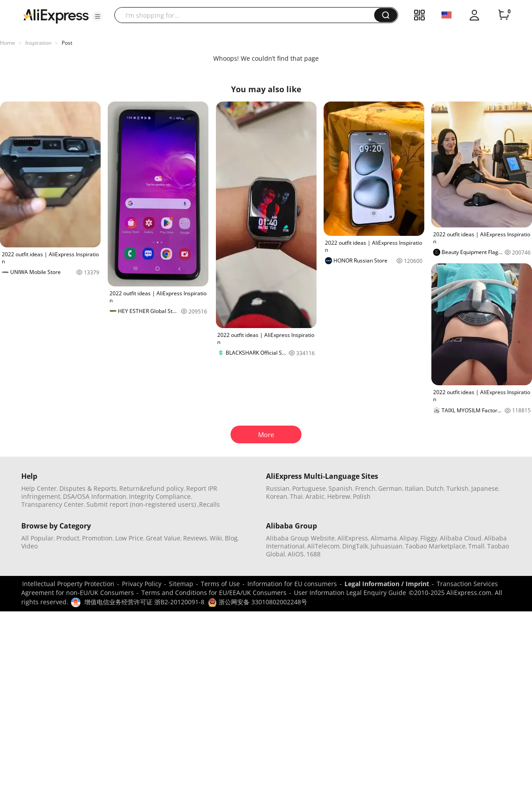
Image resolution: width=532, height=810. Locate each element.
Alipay (409, 538)
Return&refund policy (151, 488)
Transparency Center (53, 504)
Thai (296, 496)
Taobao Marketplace (435, 546)
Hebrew (339, 496)
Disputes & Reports (88, 488)
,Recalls (209, 504)
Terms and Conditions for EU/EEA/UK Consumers (214, 593)
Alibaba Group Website (300, 538)
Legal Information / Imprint (387, 584)
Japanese (485, 488)
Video (29, 546)
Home (8, 43)
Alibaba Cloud (461, 538)
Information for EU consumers (292, 584)
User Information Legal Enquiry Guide (350, 593)
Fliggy (429, 538)
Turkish (458, 488)
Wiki (216, 538)
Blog (231, 538)
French (365, 488)
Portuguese (309, 488)
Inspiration (38, 43)
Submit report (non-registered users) (141, 504)
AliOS (296, 554)
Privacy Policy (142, 584)
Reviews (195, 538)
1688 (313, 554)
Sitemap (181, 584)
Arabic (315, 496)
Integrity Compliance (160, 496)
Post (67, 43)
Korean (277, 496)
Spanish (340, 488)
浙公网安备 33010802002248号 (258, 602)
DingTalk (355, 546)
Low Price (129, 538)
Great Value (163, 538)
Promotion (97, 538)
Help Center (39, 488)
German (390, 488)
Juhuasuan (387, 546)
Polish (362, 496)
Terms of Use (220, 584)
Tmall (476, 546)
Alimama (384, 538)
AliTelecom (323, 546)
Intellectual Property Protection (68, 584)
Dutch (435, 488)
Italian (414, 488)
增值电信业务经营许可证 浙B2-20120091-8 (144, 602)
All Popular (37, 538)
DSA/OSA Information (95, 496)
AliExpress (353, 538)
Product (68, 538)
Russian (278, 488)
